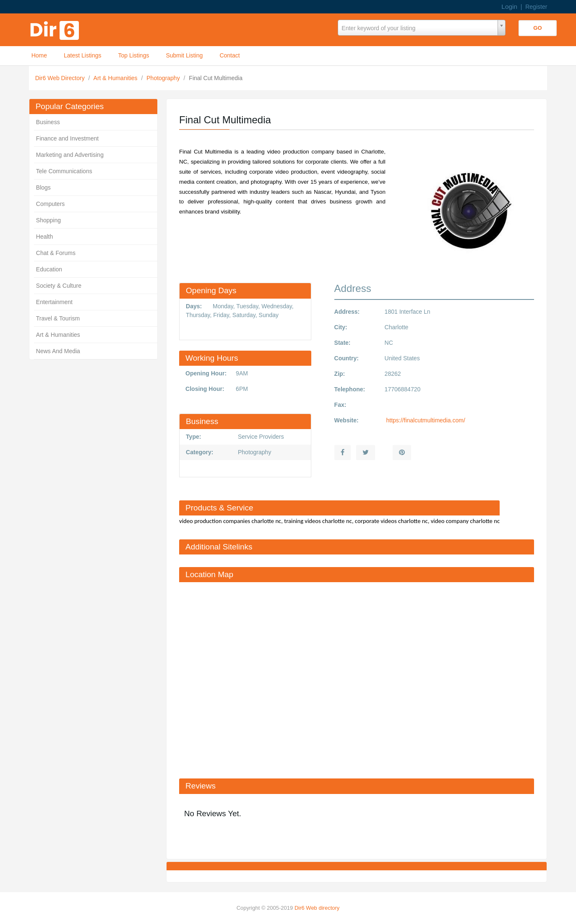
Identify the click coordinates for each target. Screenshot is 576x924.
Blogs (43, 187)
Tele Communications (64, 171)
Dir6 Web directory (317, 908)
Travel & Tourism (58, 318)
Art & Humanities (116, 78)
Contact (229, 55)
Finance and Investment (67, 138)
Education (49, 269)
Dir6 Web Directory (61, 78)
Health (44, 237)
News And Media (58, 351)
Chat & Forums (56, 253)
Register (536, 7)
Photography (164, 78)
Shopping (48, 220)
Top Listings (134, 55)
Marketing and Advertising (70, 155)
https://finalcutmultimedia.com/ (425, 420)
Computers (50, 204)
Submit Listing (184, 55)
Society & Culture (59, 286)
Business (48, 122)
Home (39, 55)
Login (509, 7)
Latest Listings (83, 55)
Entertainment (54, 302)
